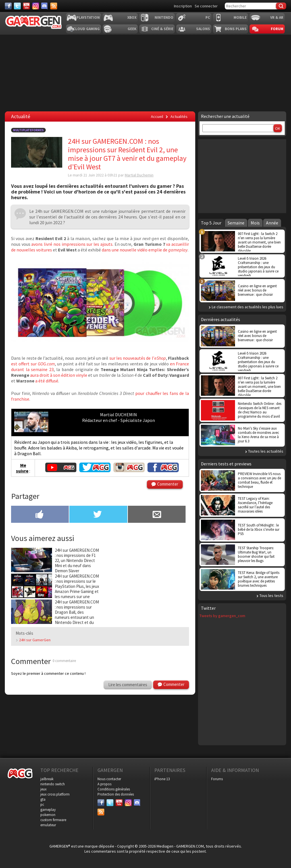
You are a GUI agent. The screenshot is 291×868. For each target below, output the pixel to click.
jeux (43, 789)
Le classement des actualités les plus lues (248, 307)
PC (208, 17)
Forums (217, 779)
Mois (255, 223)
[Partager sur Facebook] (40, 515)
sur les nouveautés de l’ (138, 358)
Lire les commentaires (128, 685)
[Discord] (45, 6)
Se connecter (206, 6)
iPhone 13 (162, 779)
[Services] (54, 6)
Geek (132, 29)
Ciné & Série (162, 29)
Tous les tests (271, 596)
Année (272, 223)
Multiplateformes (28, 130)
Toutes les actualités (266, 451)
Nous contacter (109, 779)
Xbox (132, 17)
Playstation (88, 17)
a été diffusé (47, 381)
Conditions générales (114, 789)
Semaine (236, 223)
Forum (277, 29)
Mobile (240, 17)
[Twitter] (17, 6)
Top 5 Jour (211, 223)
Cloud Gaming (86, 29)
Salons (203, 29)
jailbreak (47, 779)
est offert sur (33, 364)
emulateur (48, 825)
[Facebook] (8, 6)
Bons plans (236, 29)
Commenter (168, 484)
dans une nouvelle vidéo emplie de (145, 250)
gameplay (48, 810)
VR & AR (277, 17)
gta (43, 799)
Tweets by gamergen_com (222, 616)
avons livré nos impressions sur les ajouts (72, 244)
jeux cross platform (55, 794)
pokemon (48, 815)
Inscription (183, 6)
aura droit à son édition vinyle (59, 375)
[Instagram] (36, 6)
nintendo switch (53, 784)
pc (42, 804)
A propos (104, 784)
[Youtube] (26, 6)
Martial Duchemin (139, 175)
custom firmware (53, 820)
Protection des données (116, 794)
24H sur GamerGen (35, 640)
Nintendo (164, 17)
